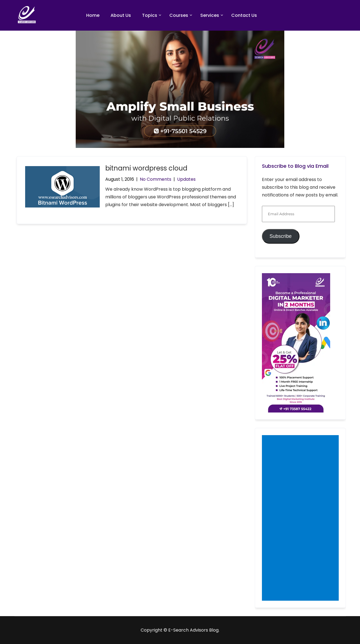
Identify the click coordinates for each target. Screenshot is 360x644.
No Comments (156, 179)
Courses (179, 15)
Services (210, 15)
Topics (150, 15)
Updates (186, 179)
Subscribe (280, 236)
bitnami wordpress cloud (146, 168)
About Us (121, 15)
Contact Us (244, 15)
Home (93, 15)
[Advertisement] (301, 518)
